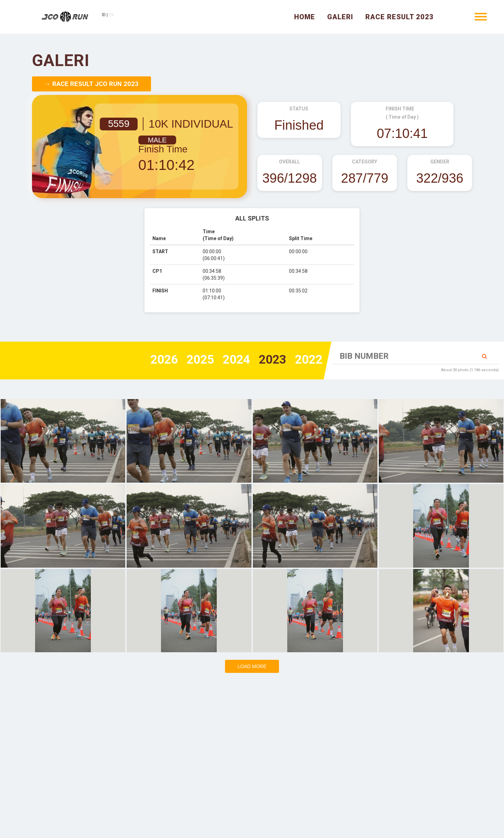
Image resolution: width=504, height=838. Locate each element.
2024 (233, 360)
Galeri (340, 17)
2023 (270, 360)
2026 (158, 360)
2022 (308, 360)
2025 (195, 360)
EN (113, 15)
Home (305, 17)
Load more (252, 666)
